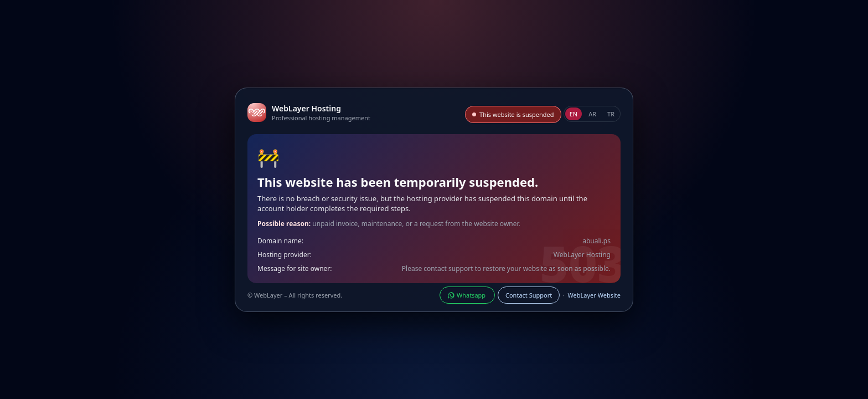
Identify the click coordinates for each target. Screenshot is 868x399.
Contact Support (529, 295)
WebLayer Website (594, 295)
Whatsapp (467, 295)
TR (611, 114)
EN (573, 114)
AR (592, 114)
